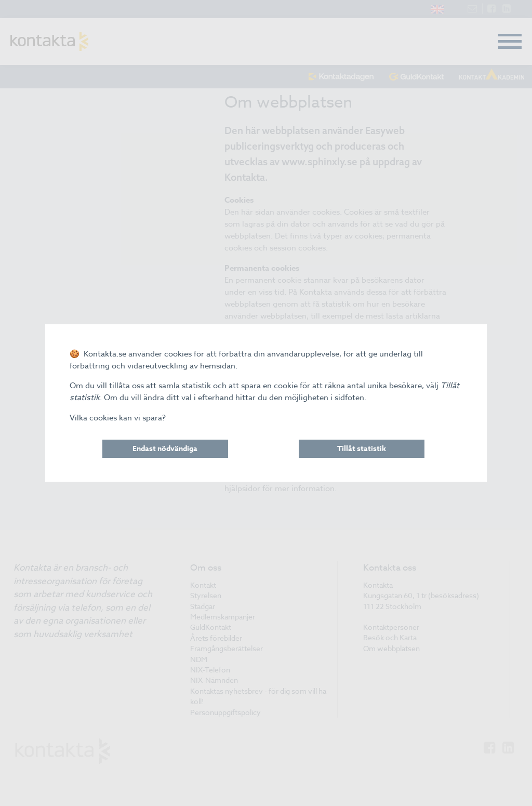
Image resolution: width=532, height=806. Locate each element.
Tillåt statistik (362, 449)
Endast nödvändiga (165, 449)
